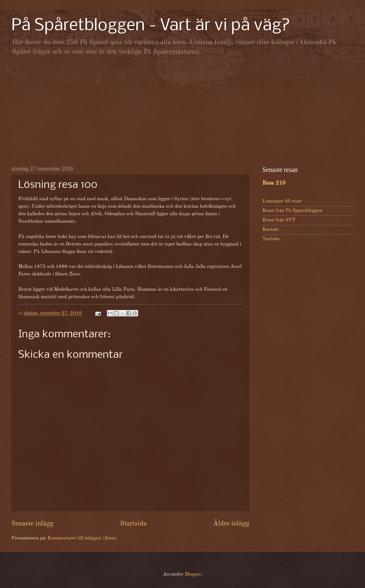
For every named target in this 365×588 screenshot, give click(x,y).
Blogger (193, 574)
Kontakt (271, 230)
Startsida (133, 524)
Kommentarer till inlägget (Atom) (82, 538)
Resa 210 (274, 183)
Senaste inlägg (32, 524)
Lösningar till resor (282, 201)
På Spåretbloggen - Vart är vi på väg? (151, 26)
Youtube (271, 239)
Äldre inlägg (231, 524)
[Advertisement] (182, 111)
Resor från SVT (279, 220)
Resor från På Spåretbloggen (292, 211)
